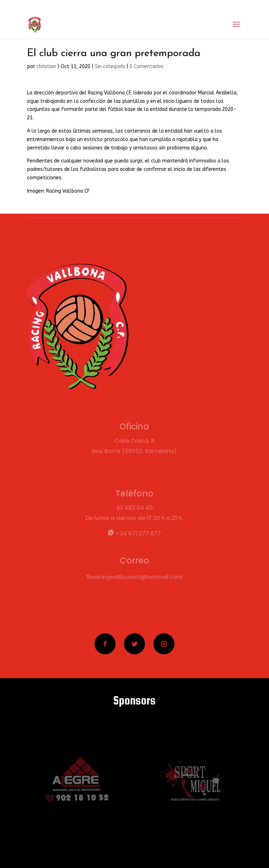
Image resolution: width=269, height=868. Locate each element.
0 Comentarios (147, 66)
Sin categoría (110, 66)
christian (46, 66)
